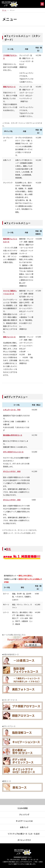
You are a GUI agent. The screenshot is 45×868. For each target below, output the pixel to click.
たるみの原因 (23, 808)
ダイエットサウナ (24, 840)
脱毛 (8, 549)
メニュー (42, 4)
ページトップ (22, 802)
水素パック (24, 827)
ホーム (4, 10)
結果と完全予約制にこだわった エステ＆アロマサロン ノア (12, 4)
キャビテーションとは (24, 821)
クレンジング (24, 815)
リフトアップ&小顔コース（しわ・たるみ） (24, 834)
